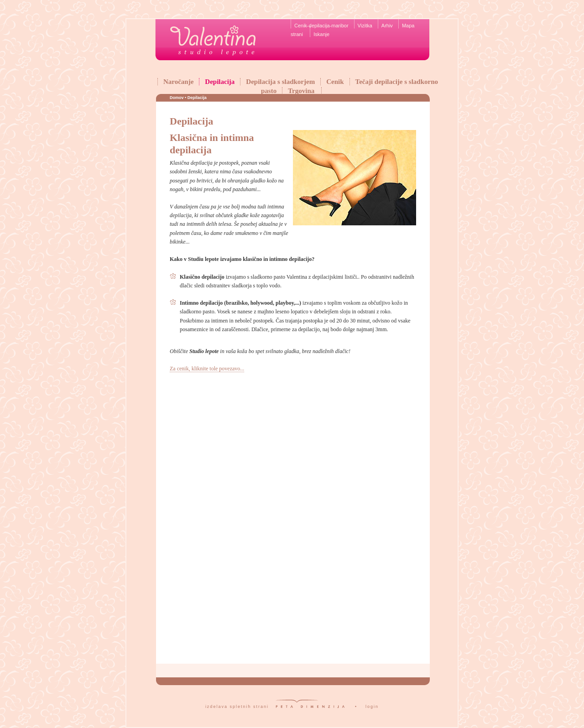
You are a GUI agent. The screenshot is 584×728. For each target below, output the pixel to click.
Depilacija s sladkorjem (280, 82)
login (372, 707)
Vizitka (365, 26)
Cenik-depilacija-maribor (321, 26)
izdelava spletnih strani (237, 707)
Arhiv (387, 26)
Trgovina (301, 91)
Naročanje (178, 82)
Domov (177, 98)
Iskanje (321, 34)
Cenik (335, 82)
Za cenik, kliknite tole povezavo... (207, 369)
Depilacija (220, 82)
